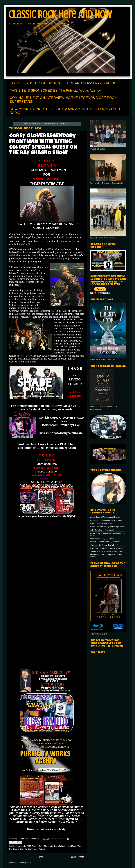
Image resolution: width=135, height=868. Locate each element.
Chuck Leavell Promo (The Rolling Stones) (108, 527)
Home (15, 83)
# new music (21, 846)
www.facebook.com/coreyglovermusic (47, 409)
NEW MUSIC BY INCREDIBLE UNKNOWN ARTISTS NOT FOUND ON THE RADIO (67, 111)
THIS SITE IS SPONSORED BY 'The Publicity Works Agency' (56, 90)
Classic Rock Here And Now (60, 15)
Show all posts (63, 124)
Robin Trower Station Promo (102, 523)
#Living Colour (31, 849)
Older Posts (78, 857)
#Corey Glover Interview (47, 846)
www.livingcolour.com (68, 433)
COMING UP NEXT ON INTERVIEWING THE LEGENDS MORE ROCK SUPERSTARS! (63, 100)
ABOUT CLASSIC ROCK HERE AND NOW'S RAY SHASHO (71, 83)
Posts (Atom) (25, 863)
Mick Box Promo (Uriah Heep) (102, 539)
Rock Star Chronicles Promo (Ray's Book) (107, 548)
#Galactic (62, 846)
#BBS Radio (32, 846)
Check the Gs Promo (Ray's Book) (104, 545)
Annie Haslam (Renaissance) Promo (105, 517)
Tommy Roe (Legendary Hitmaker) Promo (107, 551)
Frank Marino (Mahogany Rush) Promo (106, 520)
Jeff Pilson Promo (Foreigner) (102, 530)
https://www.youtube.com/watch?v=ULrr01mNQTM (47, 516)
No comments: (58, 839)
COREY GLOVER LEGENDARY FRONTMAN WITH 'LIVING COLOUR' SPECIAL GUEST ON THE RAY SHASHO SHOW (43, 145)
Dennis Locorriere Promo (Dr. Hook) (105, 542)
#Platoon (41, 849)
